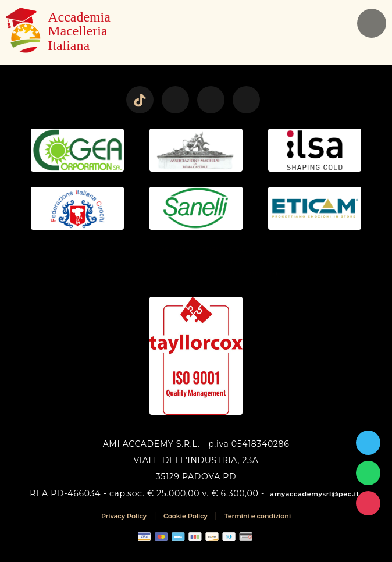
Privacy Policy (124, 516)
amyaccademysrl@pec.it (314, 494)
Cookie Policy (186, 516)
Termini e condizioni (258, 516)
